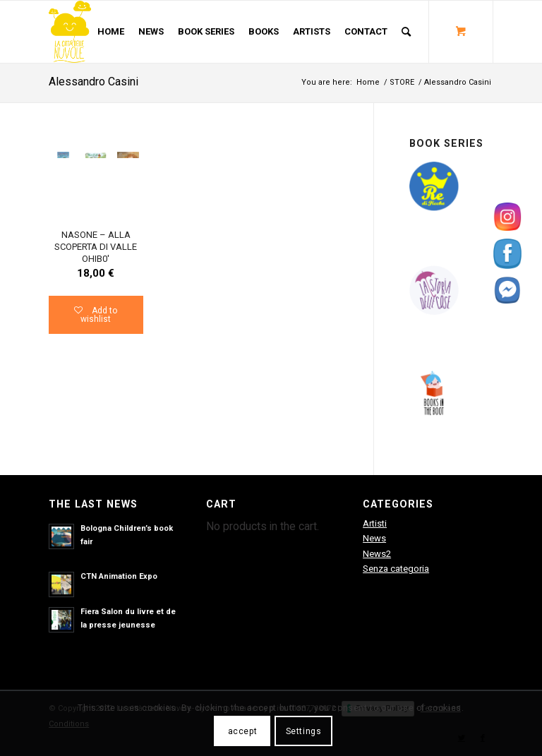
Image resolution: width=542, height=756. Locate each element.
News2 (377, 554)
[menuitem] (111, 32)
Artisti (375, 523)
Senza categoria (396, 569)
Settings (304, 731)
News (374, 538)
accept (243, 731)
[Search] (406, 32)
